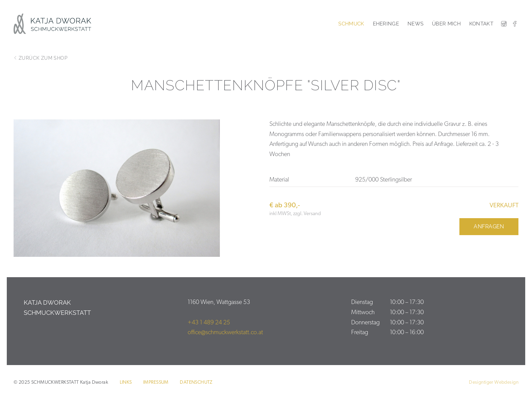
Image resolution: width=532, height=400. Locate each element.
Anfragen (489, 226)
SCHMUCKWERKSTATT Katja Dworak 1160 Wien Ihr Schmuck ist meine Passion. (57, 24)
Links (126, 383)
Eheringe (386, 24)
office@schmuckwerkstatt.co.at (225, 333)
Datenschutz (196, 383)
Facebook (515, 24)
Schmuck (351, 24)
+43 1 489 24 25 (209, 323)
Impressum (156, 383)
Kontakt (481, 24)
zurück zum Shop (41, 58)
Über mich (446, 24)
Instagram (504, 24)
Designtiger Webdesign (494, 383)
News (415, 24)
